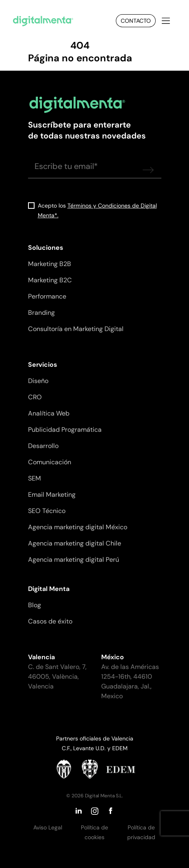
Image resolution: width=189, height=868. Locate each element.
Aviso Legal (48, 827)
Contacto (136, 21)
